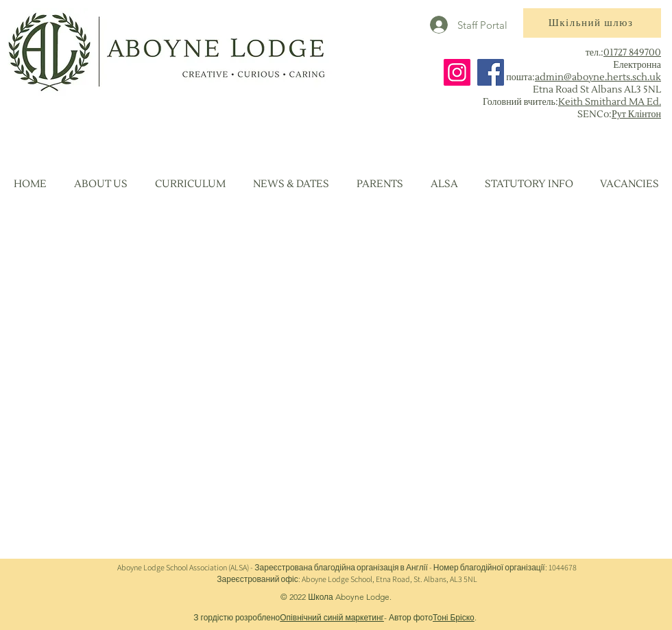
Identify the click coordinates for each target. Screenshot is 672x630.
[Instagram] (457, 72)
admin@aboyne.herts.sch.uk (598, 77)
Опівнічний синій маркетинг (332, 617)
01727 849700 (632, 53)
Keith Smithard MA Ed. (610, 102)
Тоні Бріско (454, 617)
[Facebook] (491, 72)
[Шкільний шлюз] (592, 23)
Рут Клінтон (636, 114)
